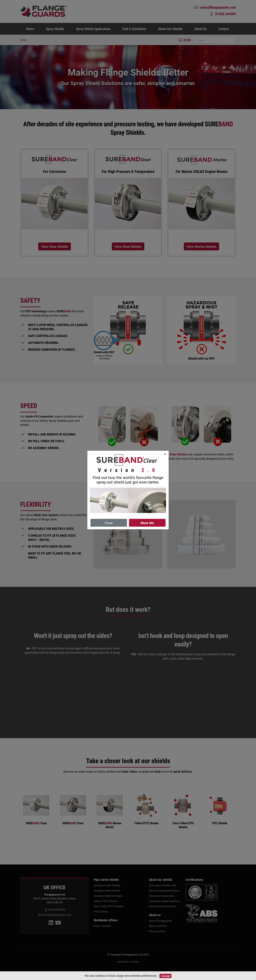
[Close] (165, 454)
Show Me (147, 523)
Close (109, 523)
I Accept (165, 976)
